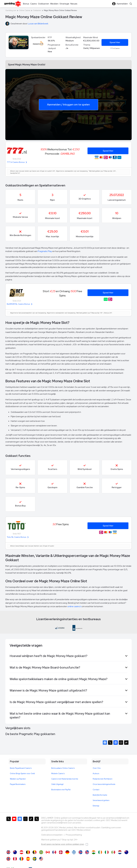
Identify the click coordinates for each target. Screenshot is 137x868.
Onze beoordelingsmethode (104, 784)
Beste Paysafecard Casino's (21, 768)
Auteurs (96, 774)
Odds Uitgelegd (57, 784)
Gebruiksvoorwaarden (52, 835)
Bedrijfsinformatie (100, 795)
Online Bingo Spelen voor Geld (22, 774)
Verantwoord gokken (101, 800)
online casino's (74, 606)
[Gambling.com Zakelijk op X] (37, 832)
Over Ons (97, 768)
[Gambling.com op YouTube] (14, 832)
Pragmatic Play (45, 251)
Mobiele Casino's (58, 774)
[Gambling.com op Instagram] (25, 832)
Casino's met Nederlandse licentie (65, 779)
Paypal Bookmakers (18, 784)
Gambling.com (11, 10)
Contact (96, 790)
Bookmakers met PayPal (61, 790)
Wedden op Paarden (18, 779)
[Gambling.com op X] (9, 832)
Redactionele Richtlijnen (103, 779)
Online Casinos (25, 10)
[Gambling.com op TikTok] (31, 832)
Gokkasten (37, 10)
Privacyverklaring (74, 835)
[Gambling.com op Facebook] (20, 832)
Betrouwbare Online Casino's (63, 768)
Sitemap (96, 806)
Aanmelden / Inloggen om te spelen (68, 104)
